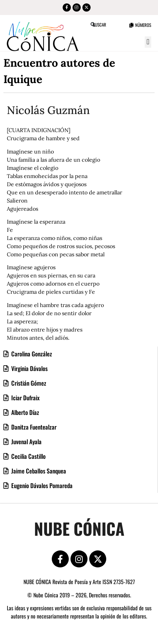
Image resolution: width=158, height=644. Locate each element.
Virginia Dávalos (29, 368)
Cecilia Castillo (28, 456)
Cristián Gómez (28, 383)
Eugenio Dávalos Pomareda (41, 485)
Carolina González (31, 354)
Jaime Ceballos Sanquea (38, 471)
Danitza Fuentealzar (33, 427)
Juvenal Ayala (26, 441)
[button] (148, 42)
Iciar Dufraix (25, 398)
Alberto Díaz (25, 412)
